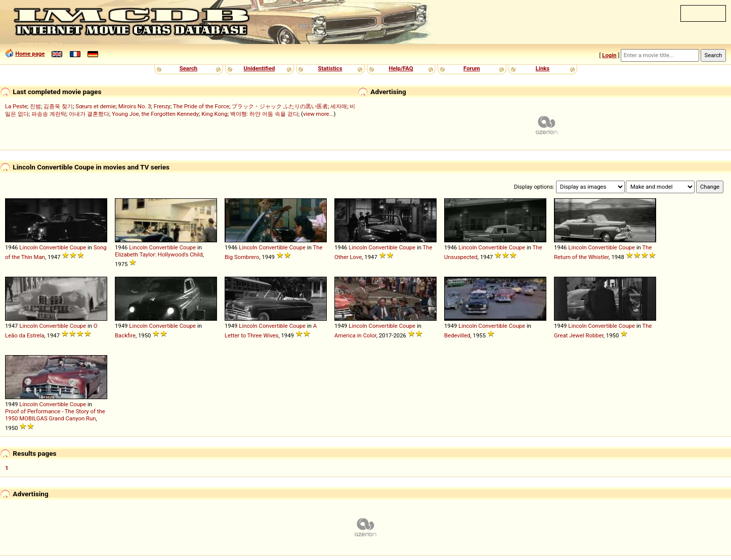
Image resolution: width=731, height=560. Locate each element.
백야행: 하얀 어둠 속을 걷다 (264, 114)
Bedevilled (457, 335)
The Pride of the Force (201, 106)
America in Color (355, 335)
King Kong (214, 114)
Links (543, 68)
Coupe (78, 247)
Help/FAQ (401, 68)
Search (188, 68)
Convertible (54, 247)
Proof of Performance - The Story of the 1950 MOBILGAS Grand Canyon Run (55, 415)
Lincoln (29, 247)
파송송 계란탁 (49, 114)
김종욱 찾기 (58, 106)
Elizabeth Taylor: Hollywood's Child (159, 254)
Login (609, 55)
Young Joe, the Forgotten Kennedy (155, 114)
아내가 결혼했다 (89, 114)
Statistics (330, 68)
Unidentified (260, 68)
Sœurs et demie (95, 106)
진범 (35, 106)
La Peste (16, 106)
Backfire (125, 335)
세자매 (339, 106)
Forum (472, 68)
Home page (30, 54)
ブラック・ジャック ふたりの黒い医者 (280, 106)
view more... (318, 114)
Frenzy (162, 106)
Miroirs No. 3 (135, 106)
